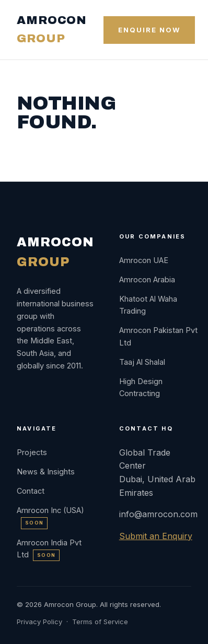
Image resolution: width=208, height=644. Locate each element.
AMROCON (52, 29)
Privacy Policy (39, 622)
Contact (31, 491)
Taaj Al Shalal (142, 362)
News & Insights (46, 472)
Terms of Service (100, 622)
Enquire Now (149, 30)
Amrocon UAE (144, 260)
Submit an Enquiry (156, 536)
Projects (32, 452)
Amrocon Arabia (147, 279)
